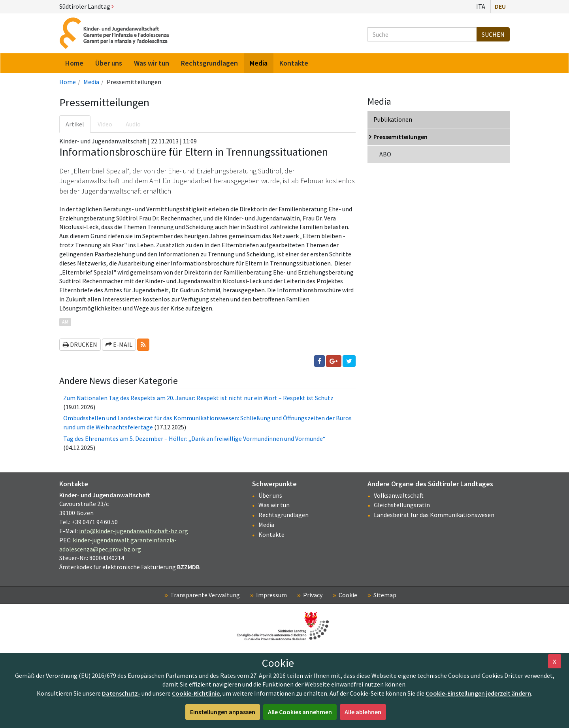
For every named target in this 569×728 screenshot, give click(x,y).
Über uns (270, 495)
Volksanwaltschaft (399, 495)
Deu (500, 6)
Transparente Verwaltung (205, 595)
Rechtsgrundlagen (284, 515)
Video (105, 124)
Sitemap (385, 595)
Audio (133, 124)
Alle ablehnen (363, 712)
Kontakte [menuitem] (294, 63)
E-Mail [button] (119, 344)
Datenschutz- (121, 693)
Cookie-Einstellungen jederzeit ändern (478, 693)
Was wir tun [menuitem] (152, 63)
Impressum (271, 595)
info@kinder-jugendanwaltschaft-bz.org (134, 531)
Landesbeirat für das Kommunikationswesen (434, 515)
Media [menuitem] (259, 63)
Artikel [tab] (75, 124)
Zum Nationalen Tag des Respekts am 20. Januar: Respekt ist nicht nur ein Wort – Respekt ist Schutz (198, 398)
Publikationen (393, 119)
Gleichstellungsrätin (402, 505)
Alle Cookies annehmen (300, 712)
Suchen (493, 34)
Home (68, 82)
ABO (385, 154)
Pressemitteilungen (400, 137)
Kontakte (271, 534)
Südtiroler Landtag (87, 6)
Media (91, 82)
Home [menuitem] (74, 63)
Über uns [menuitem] (109, 63)
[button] (143, 345)
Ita (481, 6)
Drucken (80, 344)
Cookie (348, 595)
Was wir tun (274, 505)
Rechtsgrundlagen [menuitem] (209, 63)
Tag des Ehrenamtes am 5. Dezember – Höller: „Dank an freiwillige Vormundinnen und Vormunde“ (194, 438)
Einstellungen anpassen (223, 712)
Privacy (313, 595)
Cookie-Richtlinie (196, 693)
